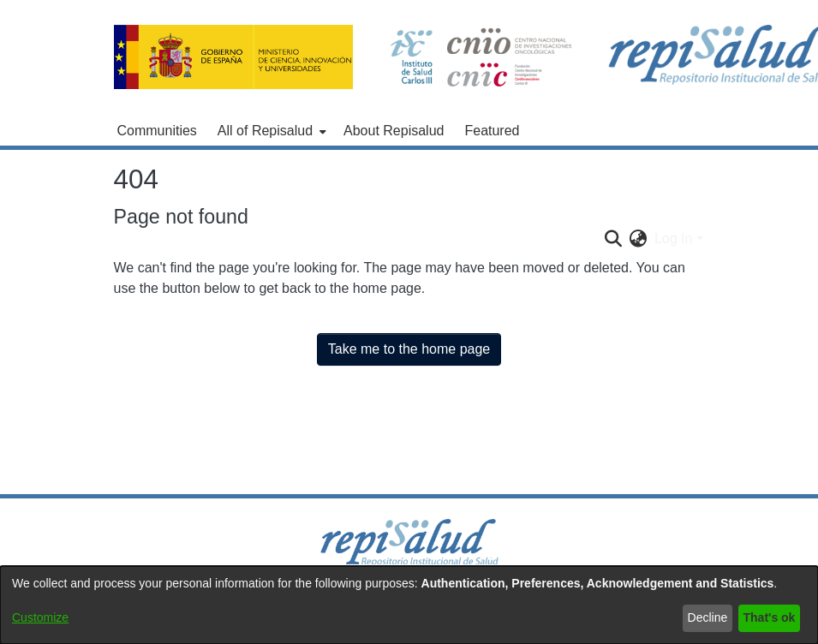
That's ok (770, 617)
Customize (40, 617)
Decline (708, 617)
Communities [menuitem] (157, 131)
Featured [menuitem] (492, 131)
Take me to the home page (409, 349)
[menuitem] (270, 131)
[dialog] (409, 605)
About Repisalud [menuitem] (394, 131)
